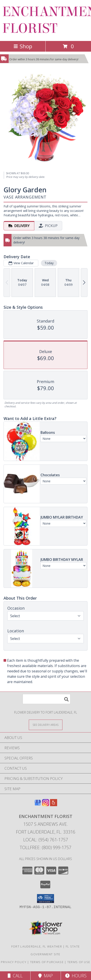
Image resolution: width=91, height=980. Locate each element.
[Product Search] (46, 699)
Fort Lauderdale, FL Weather (37, 946)
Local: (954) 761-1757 (46, 840)
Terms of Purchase (47, 962)
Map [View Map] (46, 976)
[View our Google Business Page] (38, 805)
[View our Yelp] (54, 805)
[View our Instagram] (46, 805)
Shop (23, 46)
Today (49, 263)
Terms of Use (79, 962)
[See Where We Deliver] (46, 725)
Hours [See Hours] (76, 976)
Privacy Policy (14, 962)
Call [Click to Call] (15, 976)
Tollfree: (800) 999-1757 (45, 847)
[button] (45, 899)
